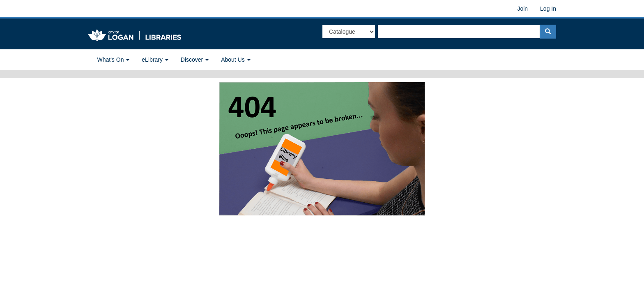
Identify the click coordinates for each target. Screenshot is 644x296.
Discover (195, 60)
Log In (548, 9)
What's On (114, 60)
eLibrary (155, 60)
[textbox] (459, 32)
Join (522, 9)
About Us (236, 60)
